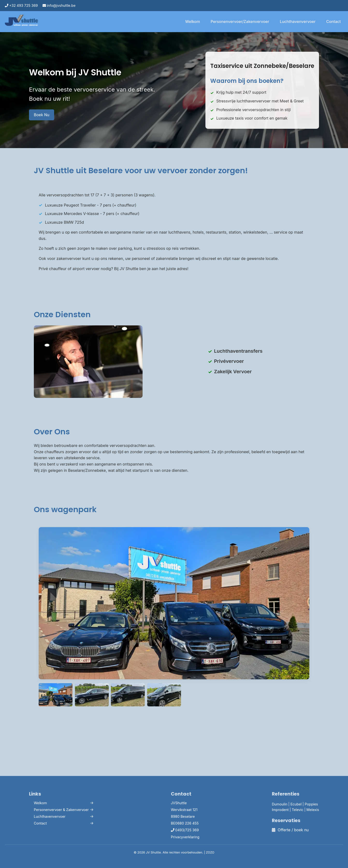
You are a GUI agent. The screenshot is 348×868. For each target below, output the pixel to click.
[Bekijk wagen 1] (92, 695)
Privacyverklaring (185, 837)
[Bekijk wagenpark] (56, 695)
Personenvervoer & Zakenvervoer (61, 810)
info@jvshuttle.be (59, 5)
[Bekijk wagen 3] (164, 695)
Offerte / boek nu (290, 830)
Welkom (192, 22)
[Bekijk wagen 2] (128, 695)
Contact (333, 22)
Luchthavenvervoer (298, 22)
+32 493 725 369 (21, 5)
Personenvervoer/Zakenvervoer (240, 22)
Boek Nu (42, 115)
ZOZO (210, 852)
